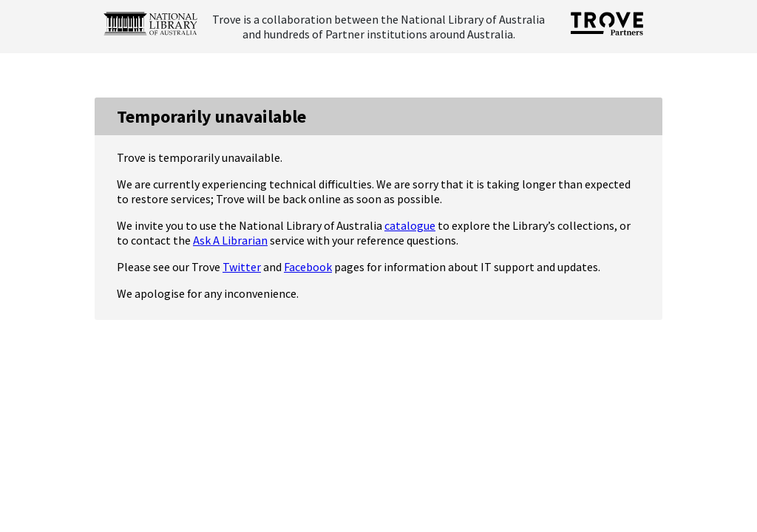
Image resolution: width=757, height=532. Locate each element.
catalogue (410, 225)
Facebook (308, 267)
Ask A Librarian (230, 240)
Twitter (242, 267)
